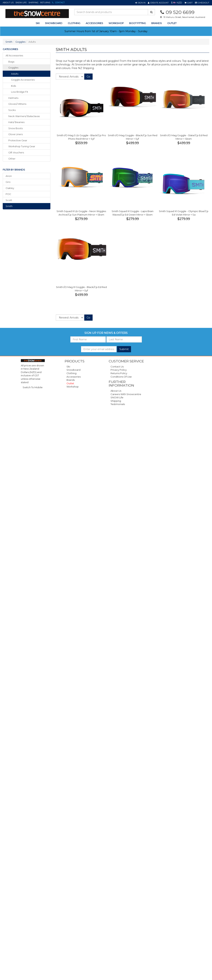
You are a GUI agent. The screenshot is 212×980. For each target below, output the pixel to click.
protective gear (18, 140)
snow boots (15, 128)
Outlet (172, 23)
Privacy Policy (119, 370)
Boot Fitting (138, 23)
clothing (74, 23)
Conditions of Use (121, 377)
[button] (140, 3)
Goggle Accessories (23, 80)
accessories (94, 23)
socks (12, 110)
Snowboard (73, 370)
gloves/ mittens (17, 104)
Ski (68, 367)
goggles (13, 68)
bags (11, 62)
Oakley (10, 188)
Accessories (74, 377)
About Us (8, 3)
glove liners (15, 134)
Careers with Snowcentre (126, 394)
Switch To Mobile (33, 387)
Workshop (116, 23)
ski (38, 23)
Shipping (33, 3)
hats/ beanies (16, 122)
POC (8, 194)
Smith (9, 42)
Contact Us (117, 367)
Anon (9, 176)
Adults (15, 74)
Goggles (20, 42)
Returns (45, 3)
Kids (13, 86)
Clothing (71, 373)
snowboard (54, 23)
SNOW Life (21, 3)
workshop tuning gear (22, 146)
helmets (13, 98)
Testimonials (118, 404)
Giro (8, 182)
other (12, 159)
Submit (124, 349)
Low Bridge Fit (20, 92)
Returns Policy (119, 373)
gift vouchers (16, 152)
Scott (9, 200)
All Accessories (14, 55)
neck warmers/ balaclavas (24, 116)
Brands (157, 23)
